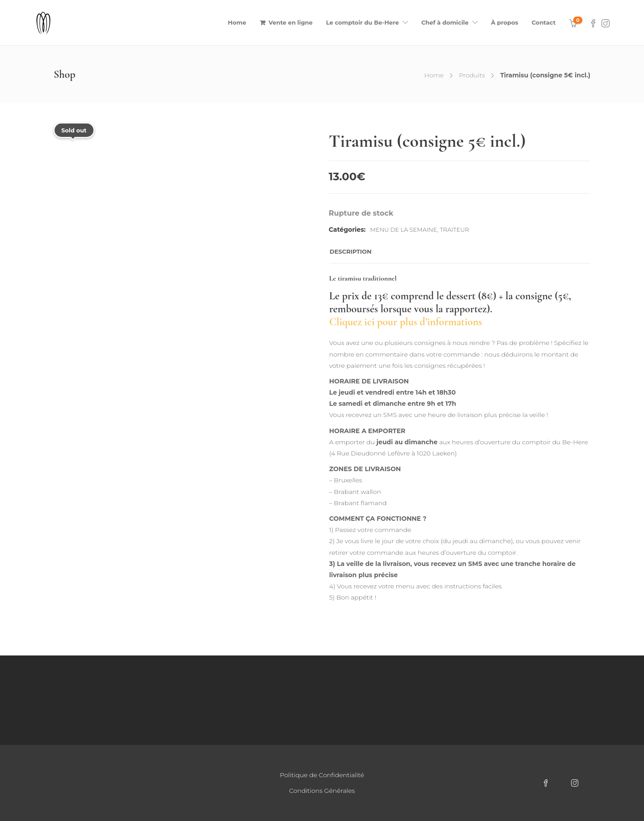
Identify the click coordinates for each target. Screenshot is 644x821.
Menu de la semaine (404, 230)
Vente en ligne (291, 22)
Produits (472, 75)
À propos (505, 22)
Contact (544, 22)
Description (351, 251)
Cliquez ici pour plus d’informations (406, 322)
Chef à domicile (445, 22)
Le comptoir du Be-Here (362, 22)
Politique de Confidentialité (322, 775)
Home (237, 22)
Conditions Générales (322, 791)
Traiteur (455, 230)
